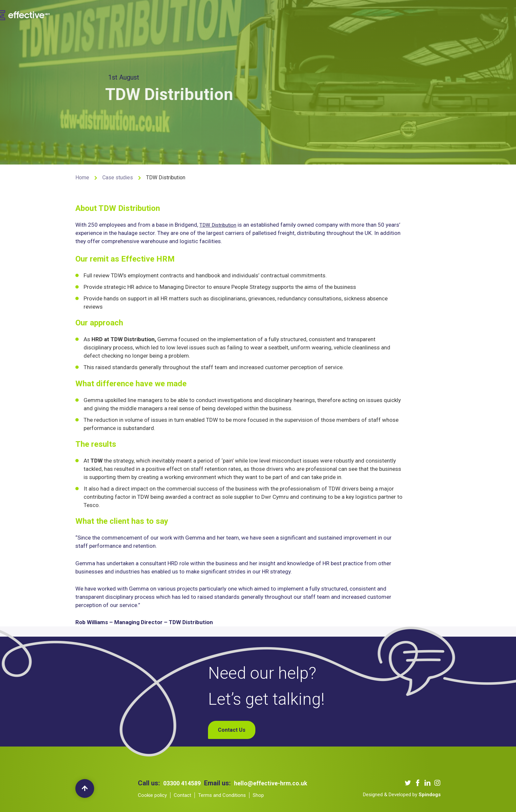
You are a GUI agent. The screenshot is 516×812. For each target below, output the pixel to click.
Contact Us (355, 14)
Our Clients (258, 14)
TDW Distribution (220, 227)
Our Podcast (295, 14)
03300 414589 (184, 783)
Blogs (326, 14)
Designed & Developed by (402, 795)
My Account (412, 14)
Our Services (219, 14)
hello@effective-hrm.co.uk (278, 783)
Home (82, 178)
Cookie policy (152, 795)
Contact (182, 795)
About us (184, 14)
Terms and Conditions (222, 795)
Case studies (118, 178)
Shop (383, 14)
